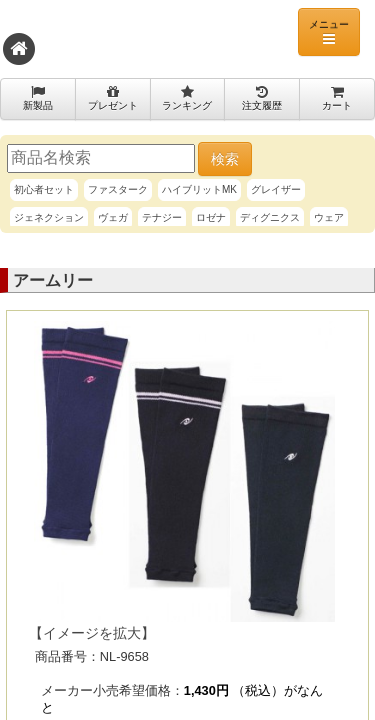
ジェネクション (49, 217)
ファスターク (118, 189)
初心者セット (44, 189)
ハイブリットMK (199, 189)
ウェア (329, 217)
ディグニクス (270, 217)
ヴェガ (113, 217)
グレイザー (276, 189)
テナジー (162, 217)
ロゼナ (211, 217)
